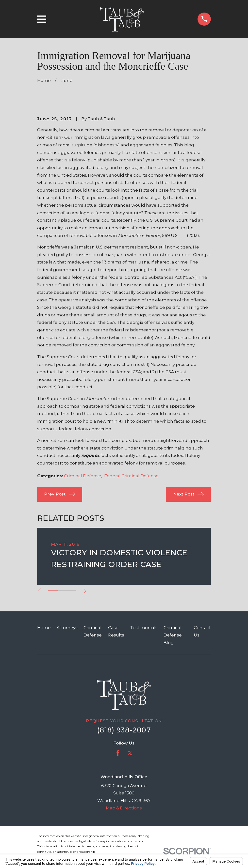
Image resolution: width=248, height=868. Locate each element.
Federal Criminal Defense (131, 476)
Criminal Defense (83, 476)
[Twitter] (130, 753)
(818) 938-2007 (124, 730)
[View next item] (85, 591)
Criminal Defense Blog (173, 635)
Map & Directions (124, 808)
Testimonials (144, 628)
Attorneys (67, 628)
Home (44, 628)
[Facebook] (118, 753)
